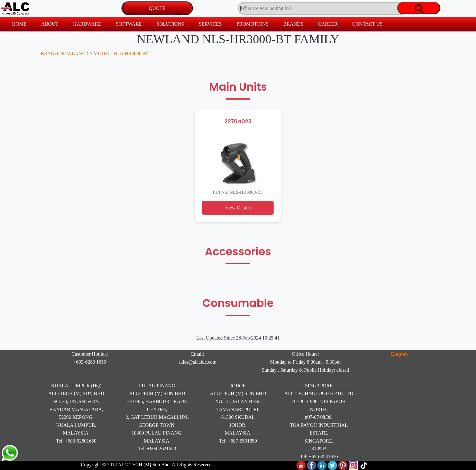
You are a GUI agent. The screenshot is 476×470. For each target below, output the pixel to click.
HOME (19, 24)
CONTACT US (368, 24)
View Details (238, 208)
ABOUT (50, 24)
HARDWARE (87, 24)
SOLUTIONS (170, 24)
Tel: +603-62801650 (76, 441)
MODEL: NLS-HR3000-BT (122, 54)
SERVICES (210, 24)
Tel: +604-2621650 (157, 449)
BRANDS (293, 24)
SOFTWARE (129, 24)
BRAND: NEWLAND (63, 54)
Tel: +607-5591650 (238, 441)
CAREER (328, 24)
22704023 (238, 121)
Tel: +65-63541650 (319, 457)
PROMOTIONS (253, 24)
